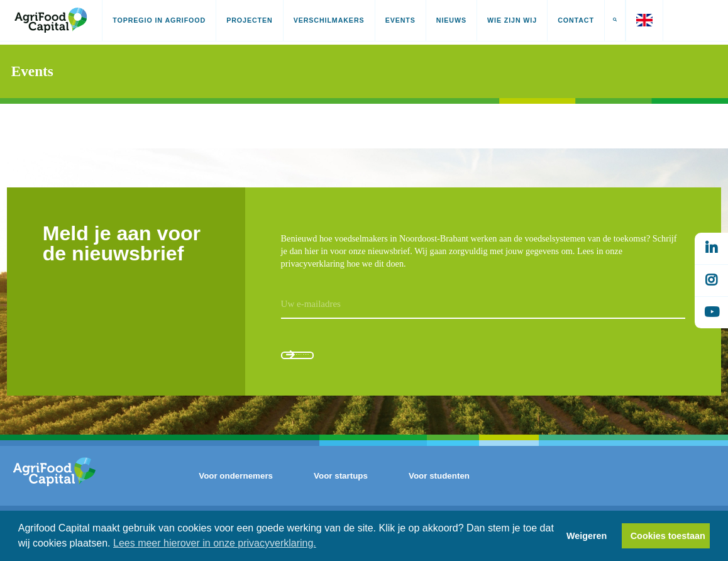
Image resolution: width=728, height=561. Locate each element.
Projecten (249, 20)
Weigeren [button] (587, 536)
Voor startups (341, 490)
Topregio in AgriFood (159, 20)
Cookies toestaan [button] (668, 536)
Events (400, 20)
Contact (576, 20)
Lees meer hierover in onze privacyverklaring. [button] (215, 543)
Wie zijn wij (512, 20)
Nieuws (451, 20)
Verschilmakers (329, 20)
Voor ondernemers (236, 490)
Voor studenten (439, 490)
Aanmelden (334, 359)
